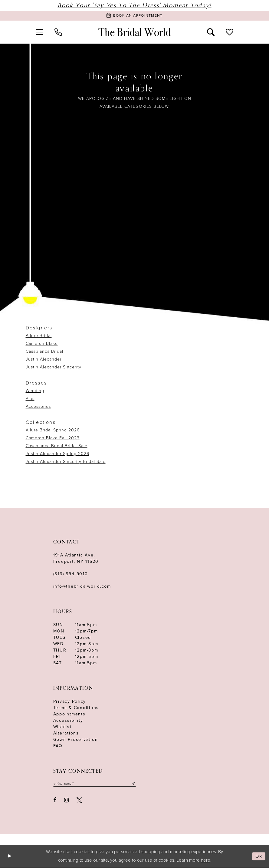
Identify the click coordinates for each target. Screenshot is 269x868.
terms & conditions (76, 708)
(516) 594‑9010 (71, 574)
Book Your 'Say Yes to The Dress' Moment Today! (134, 5)
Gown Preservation (76, 740)
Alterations (66, 733)
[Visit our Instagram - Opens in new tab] (66, 801)
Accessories (38, 407)
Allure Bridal (39, 336)
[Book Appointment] (134, 16)
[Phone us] (58, 32)
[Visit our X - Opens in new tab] (79, 801)
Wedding (35, 391)
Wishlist (62, 727)
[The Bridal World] (135, 33)
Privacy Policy (70, 702)
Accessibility (68, 721)
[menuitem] (40, 32)
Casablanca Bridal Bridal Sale (57, 446)
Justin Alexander (44, 360)
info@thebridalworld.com (82, 587)
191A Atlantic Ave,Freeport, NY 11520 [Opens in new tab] (76, 559)
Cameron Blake (42, 344)
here (206, 860)
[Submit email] (134, 784)
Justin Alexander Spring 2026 (57, 454)
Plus (30, 399)
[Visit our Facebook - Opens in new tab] (55, 801)
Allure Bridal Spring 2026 (53, 430)
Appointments (69, 714)
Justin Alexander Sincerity (54, 367)
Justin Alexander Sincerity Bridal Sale (66, 462)
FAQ (58, 746)
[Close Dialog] (9, 856)
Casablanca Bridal (44, 352)
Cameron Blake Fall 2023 (53, 438)
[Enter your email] (95, 784)
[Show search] (211, 32)
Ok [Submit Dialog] (259, 856)
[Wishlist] (229, 32)
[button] (40, 32)
